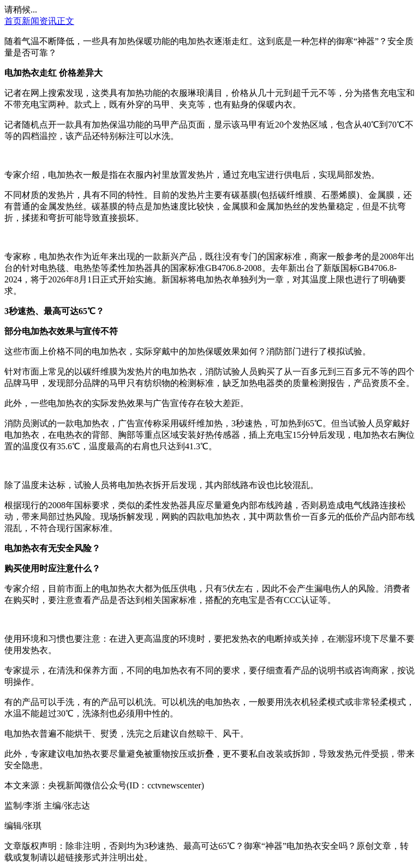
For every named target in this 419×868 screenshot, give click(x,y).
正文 (65, 21)
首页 (13, 21)
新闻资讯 (39, 21)
